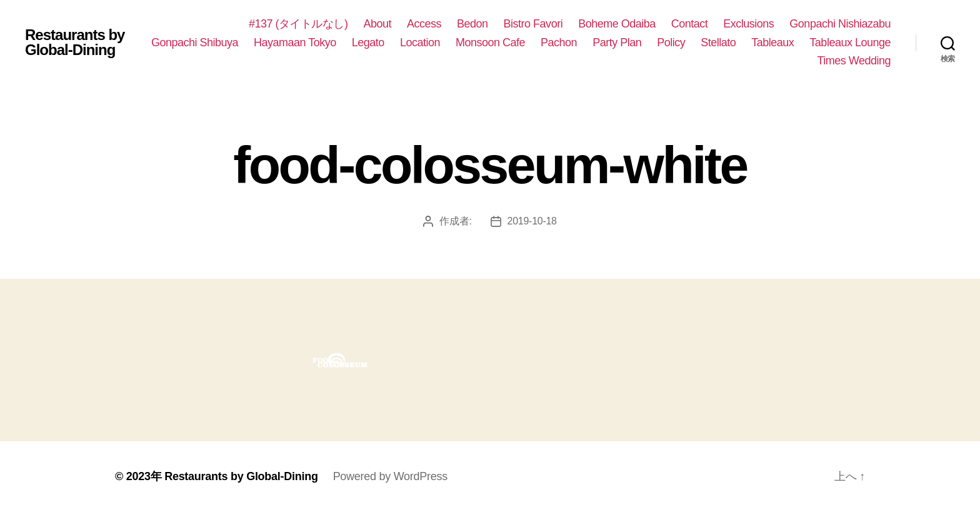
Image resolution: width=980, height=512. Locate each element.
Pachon (559, 43)
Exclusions (748, 24)
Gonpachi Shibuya (195, 43)
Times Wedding (854, 61)
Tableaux (772, 43)
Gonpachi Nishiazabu (840, 24)
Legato (368, 43)
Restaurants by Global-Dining (75, 43)
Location (420, 43)
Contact (690, 24)
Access (424, 24)
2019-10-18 (532, 221)
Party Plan (617, 43)
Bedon (472, 24)
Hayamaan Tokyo (295, 43)
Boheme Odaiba (617, 24)
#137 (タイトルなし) (298, 24)
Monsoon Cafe (490, 43)
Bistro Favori (533, 24)
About (377, 24)
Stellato (718, 43)
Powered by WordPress (390, 476)
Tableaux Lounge (850, 43)
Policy (671, 43)
